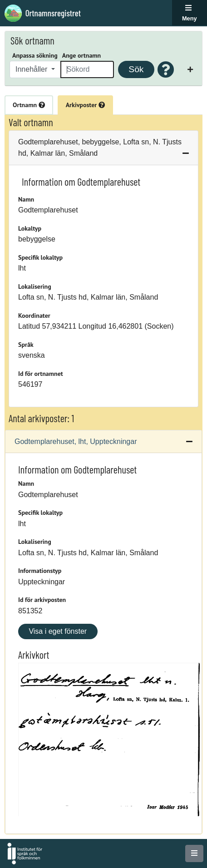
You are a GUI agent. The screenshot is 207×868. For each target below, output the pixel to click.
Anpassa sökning (35, 55)
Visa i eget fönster (58, 631)
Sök (136, 69)
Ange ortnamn (81, 55)
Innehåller (32, 69)
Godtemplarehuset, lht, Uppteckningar (76, 441)
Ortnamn (29, 105)
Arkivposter (85, 105)
